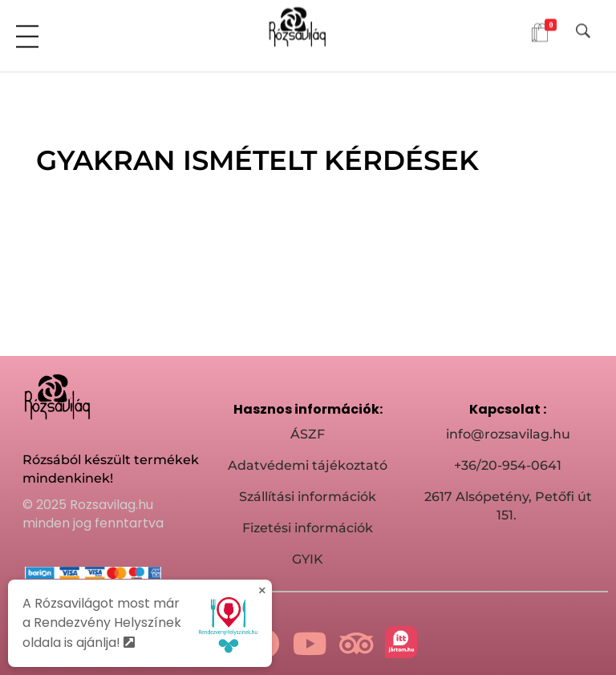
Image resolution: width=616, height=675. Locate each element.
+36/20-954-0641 (508, 465)
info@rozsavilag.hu (508, 434)
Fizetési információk (308, 528)
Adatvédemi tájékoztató (308, 465)
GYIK (308, 559)
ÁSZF (308, 434)
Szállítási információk (308, 497)
